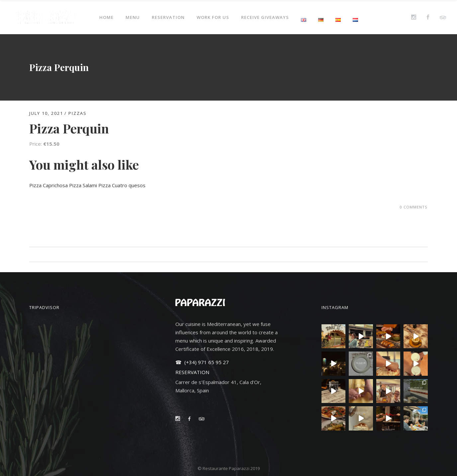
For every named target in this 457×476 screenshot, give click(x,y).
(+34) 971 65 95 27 (206, 362)
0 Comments (413, 207)
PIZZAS (78, 113)
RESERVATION (192, 372)
